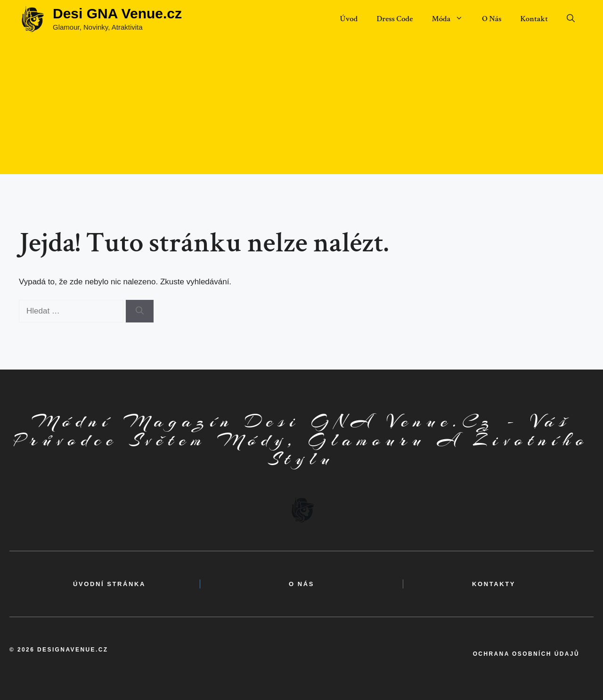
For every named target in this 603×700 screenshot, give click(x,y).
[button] (571, 19)
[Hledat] (140, 311)
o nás (301, 584)
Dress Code (395, 19)
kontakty (494, 584)
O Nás (492, 19)
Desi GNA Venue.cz (117, 13)
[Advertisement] (301, 108)
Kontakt (534, 19)
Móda (452, 19)
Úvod (349, 19)
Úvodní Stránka (109, 584)
